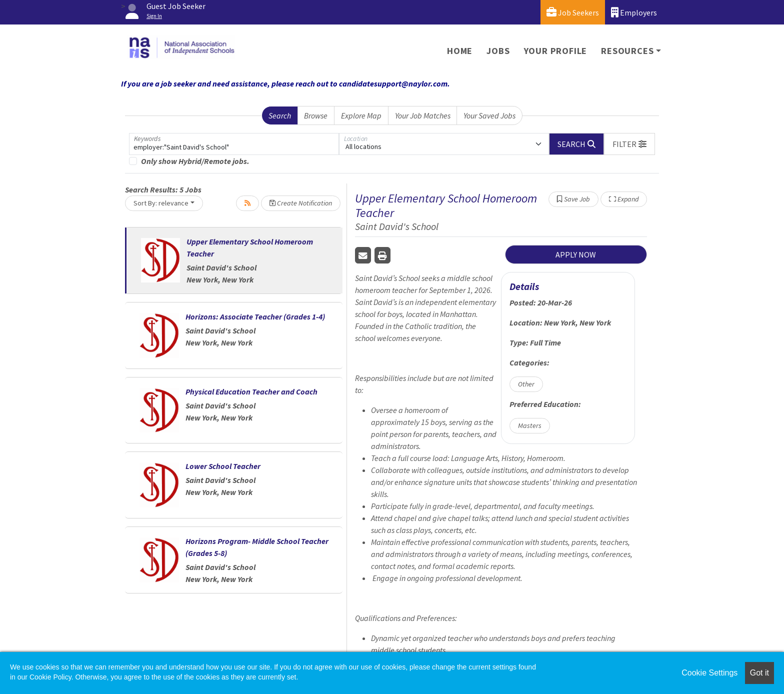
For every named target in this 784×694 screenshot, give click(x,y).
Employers (634, 12)
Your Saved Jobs (489, 115)
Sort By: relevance (161, 203)
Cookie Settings (709, 673)
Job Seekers (573, 12)
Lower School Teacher (223, 466)
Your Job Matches (423, 115)
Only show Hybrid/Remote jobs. (195, 161)
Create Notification (301, 203)
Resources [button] (627, 51)
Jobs (498, 51)
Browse (316, 115)
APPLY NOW (576, 254)
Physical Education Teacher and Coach (251, 391)
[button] (629, 144)
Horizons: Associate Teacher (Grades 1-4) (255, 316)
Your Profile (556, 51)
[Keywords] (234, 144)
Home (460, 51)
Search (280, 115)
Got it (759, 673)
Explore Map (361, 115)
